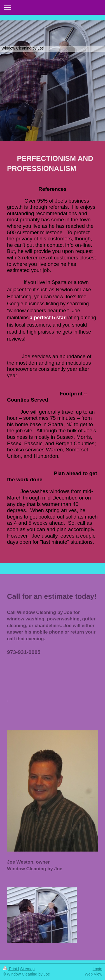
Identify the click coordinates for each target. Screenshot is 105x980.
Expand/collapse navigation (53, 7)
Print (11, 969)
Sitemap (27, 969)
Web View (93, 974)
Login (97, 969)
